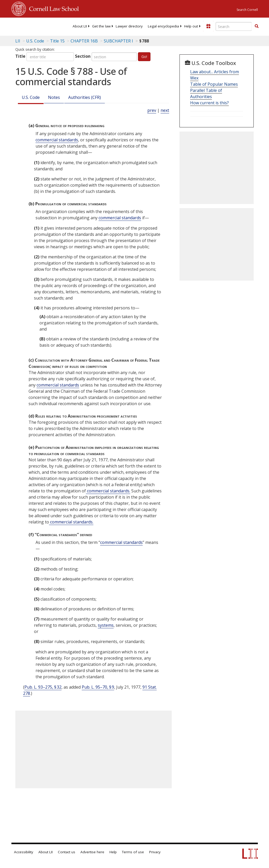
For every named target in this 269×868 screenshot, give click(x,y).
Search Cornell (247, 10)
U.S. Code (31, 97)
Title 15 (57, 41)
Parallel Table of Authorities (206, 93)
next (165, 110)
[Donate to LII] (208, 26)
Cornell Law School (52, 8)
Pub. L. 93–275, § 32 (43, 687)
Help (113, 852)
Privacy (155, 852)
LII (18, 41)
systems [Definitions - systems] (106, 625)
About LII (80, 26)
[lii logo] (32, 26)
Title (20, 56)
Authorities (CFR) (85, 97)
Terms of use (133, 852)
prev (152, 110)
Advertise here (92, 852)
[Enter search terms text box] (234, 26)
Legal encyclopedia (163, 26)
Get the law (101, 26)
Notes (54, 97)
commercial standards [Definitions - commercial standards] (57, 140)
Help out (191, 26)
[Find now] (257, 26)
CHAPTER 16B (84, 41)
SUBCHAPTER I (118, 41)
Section (83, 56)
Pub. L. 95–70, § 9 (98, 687)
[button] (257, 26)
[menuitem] (80, 26)
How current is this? (209, 103)
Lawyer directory (129, 26)
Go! (144, 57)
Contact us (67, 852)
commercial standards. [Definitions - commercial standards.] (108, 491)
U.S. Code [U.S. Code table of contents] (35, 41)
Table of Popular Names (214, 84)
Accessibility (24, 852)
